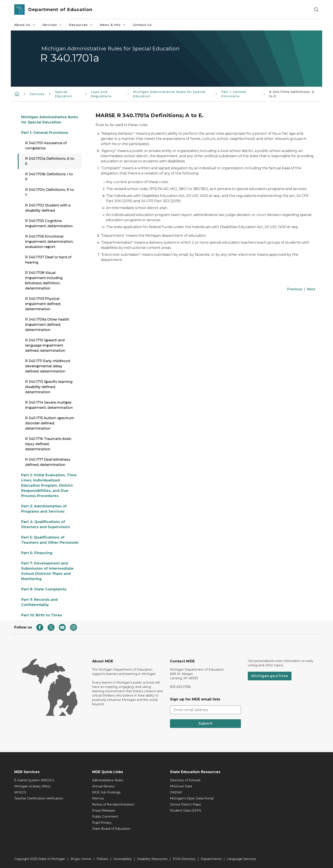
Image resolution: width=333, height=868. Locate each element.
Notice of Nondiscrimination (113, 804)
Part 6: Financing (37, 553)
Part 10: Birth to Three (42, 615)
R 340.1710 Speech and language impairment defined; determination (45, 345)
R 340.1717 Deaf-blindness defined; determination (48, 462)
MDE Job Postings (106, 792)
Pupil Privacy (102, 823)
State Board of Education (111, 829)
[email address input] (205, 710)
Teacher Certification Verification (39, 798)
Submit (206, 723)
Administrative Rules (108, 780)
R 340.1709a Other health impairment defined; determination (47, 325)
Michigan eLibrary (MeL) (32, 786)
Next (311, 289)
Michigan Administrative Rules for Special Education (50, 120)
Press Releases (104, 810)
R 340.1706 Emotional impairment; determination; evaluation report (49, 242)
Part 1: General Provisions (45, 133)
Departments (211, 859)
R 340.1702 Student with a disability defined (48, 208)
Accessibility (123, 859)
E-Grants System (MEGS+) (34, 780)
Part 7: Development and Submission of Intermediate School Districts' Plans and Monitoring (47, 571)
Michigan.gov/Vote (270, 676)
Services (52, 25)
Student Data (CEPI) (186, 810)
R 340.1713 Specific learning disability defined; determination (49, 387)
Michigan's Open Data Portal (192, 798)
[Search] (316, 10)
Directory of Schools (185, 780)
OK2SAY (176, 792)
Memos (98, 798)
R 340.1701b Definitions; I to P (49, 177)
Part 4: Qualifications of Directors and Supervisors (46, 524)
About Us (25, 25)
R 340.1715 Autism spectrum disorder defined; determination (50, 423)
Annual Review (103, 786)
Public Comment (105, 817)
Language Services (241, 859)
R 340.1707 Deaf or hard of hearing (48, 260)
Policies (102, 859)
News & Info (113, 25)
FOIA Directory (184, 859)
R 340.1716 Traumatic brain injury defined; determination (48, 444)
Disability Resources (152, 859)
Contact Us (142, 25)
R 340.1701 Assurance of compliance (46, 146)
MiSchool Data (181, 786)
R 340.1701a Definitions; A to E (50, 161)
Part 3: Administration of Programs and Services (44, 509)
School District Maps (185, 804)
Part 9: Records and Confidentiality (39, 602)
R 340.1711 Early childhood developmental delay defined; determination (48, 366)
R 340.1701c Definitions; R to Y (50, 192)
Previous (295, 289)
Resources (81, 25)
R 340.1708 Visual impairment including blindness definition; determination (44, 281)
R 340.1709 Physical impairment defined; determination (43, 304)
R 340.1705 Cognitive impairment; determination (49, 223)
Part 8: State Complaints (44, 589)
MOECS (20, 792)
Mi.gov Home (81, 859)
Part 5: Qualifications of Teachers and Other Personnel (50, 540)
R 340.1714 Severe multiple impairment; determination (49, 405)
